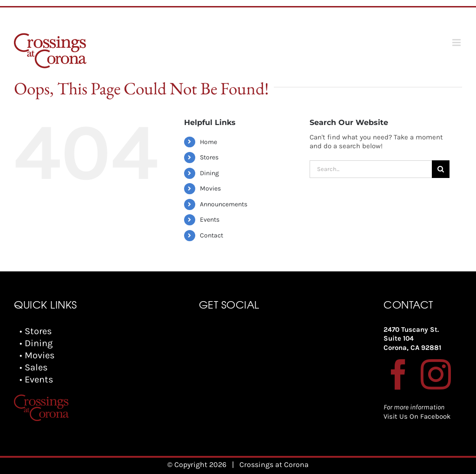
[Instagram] (436, 374)
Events (210, 220)
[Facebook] (399, 374)
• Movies (37, 355)
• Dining (36, 343)
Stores (209, 157)
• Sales (34, 367)
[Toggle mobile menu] (457, 43)
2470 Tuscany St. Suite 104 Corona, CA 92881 (412, 339)
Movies (210, 188)
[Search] (441, 169)
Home (208, 142)
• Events (36, 379)
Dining (209, 173)
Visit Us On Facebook (417, 416)
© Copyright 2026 (197, 464)
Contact (212, 235)
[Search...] (371, 169)
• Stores (36, 331)
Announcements (224, 204)
